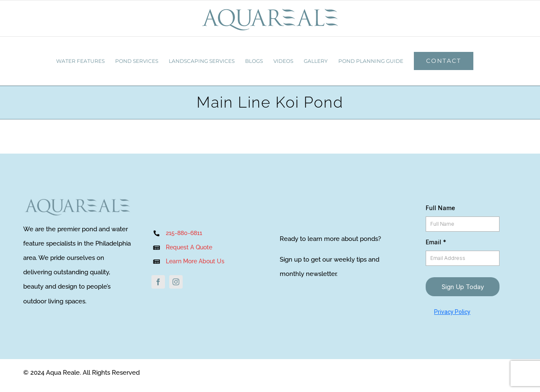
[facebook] (158, 282)
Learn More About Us (196, 261)
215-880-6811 (184, 233)
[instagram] (176, 282)
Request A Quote (189, 247)
